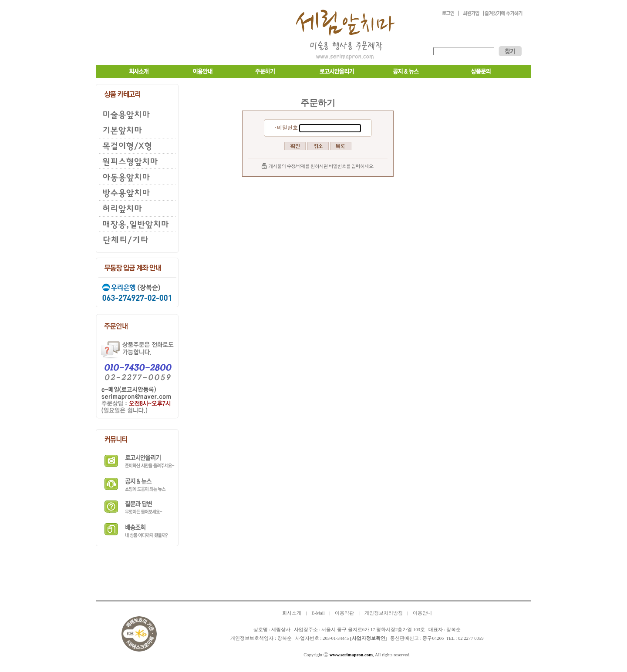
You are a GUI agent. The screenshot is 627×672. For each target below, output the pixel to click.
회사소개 (292, 613)
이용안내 (422, 613)
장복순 (285, 638)
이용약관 (344, 613)
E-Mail (318, 613)
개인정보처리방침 (384, 613)
